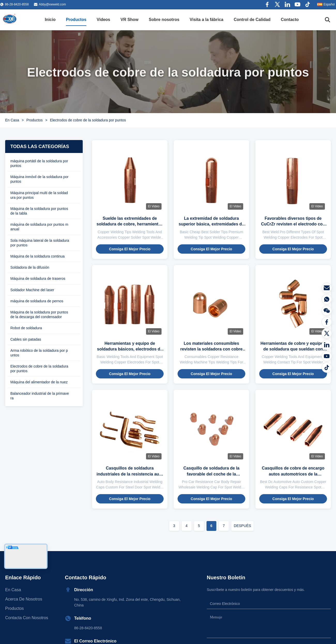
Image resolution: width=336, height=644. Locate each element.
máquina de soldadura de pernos (37, 301)
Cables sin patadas (26, 339)
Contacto (290, 20)
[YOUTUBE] (327, 356)
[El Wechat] (327, 311)
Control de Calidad (252, 20)
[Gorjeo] (327, 333)
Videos (103, 20)
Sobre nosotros (164, 20)
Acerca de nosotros (24, 599)
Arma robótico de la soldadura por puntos (39, 353)
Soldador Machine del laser (32, 290)
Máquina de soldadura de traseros (38, 279)
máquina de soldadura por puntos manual (39, 227)
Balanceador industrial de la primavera (40, 396)
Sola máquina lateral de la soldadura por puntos (40, 243)
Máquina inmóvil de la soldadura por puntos (39, 179)
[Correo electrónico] (327, 288)
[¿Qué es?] (327, 299)
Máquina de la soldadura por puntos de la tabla (39, 211)
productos (14, 608)
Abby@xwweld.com (52, 4)
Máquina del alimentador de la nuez (39, 382)
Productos (76, 20)
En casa (13, 590)
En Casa (12, 120)
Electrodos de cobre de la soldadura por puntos (39, 369)
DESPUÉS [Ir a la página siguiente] (243, 526)
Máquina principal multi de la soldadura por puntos (39, 195)
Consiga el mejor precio (130, 249)
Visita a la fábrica (207, 20)
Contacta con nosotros (27, 618)
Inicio (50, 20)
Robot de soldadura (26, 328)
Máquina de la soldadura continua (37, 256)
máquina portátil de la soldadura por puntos (39, 163)
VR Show (129, 20)
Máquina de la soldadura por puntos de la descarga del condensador (39, 314)
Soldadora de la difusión (30, 267)
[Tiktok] (327, 368)
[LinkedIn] (327, 345)
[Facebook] (327, 322)
